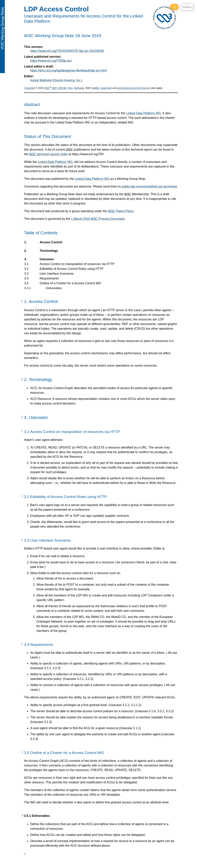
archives (170, 186)
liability (95, 88)
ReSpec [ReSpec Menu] (187, 7)
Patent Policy (121, 211)
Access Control (51, 242)
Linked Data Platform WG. (144, 113)
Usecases (47, 259)
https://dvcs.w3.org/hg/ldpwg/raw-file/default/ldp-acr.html (68, 70)
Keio (70, 88)
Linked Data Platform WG (92, 179)
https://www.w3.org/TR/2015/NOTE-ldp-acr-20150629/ (67, 51)
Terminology (49, 251)
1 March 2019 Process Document (98, 219)
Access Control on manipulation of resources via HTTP (77, 264)
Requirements (49, 278)
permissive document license (133, 88)
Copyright (29, 88)
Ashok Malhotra (41, 80)
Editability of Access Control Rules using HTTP (71, 269)
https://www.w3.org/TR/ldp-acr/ (51, 61)
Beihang (79, 88)
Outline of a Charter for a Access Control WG (70, 283)
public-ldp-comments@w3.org (142, 186)
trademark (106, 88)
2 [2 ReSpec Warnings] (174, 7)
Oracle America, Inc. (67, 80)
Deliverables (54, 288)
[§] (22, 303)
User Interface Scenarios (56, 274)
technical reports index (48, 154)
